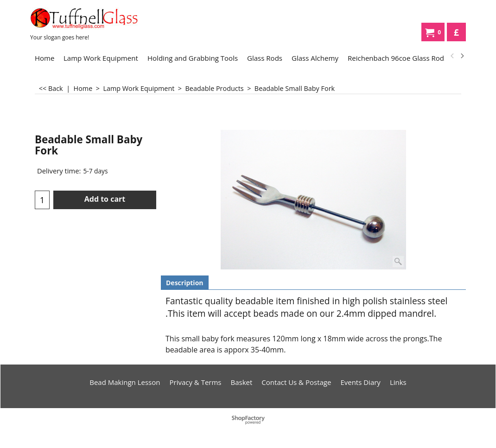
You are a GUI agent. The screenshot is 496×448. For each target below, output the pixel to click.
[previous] (452, 56)
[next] (462, 56)
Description (185, 283)
